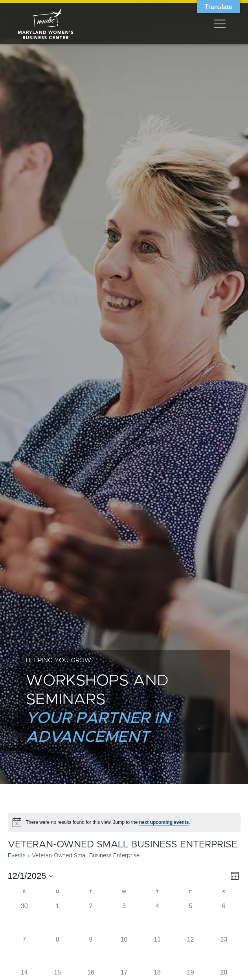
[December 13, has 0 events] (224, 952)
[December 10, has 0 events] (124, 952)
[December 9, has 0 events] (91, 952)
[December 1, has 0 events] (58, 918)
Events (17, 856)
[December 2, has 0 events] (91, 918)
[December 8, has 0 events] (58, 952)
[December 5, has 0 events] (190, 918)
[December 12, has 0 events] (190, 952)
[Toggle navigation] (220, 24)
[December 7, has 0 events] (25, 952)
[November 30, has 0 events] (25, 918)
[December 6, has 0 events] (224, 918)
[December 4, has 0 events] (157, 918)
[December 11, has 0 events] (157, 952)
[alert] (124, 822)
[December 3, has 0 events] (124, 918)
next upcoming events (164, 822)
